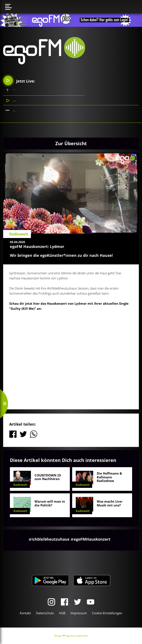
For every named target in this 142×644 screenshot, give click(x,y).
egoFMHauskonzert (92, 539)
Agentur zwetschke (77, 636)
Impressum (79, 613)
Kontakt (25, 613)
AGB (62, 613)
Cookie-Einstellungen (107, 613)
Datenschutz (45, 613)
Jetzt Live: (19, 80)
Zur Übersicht (71, 143)
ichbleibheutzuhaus (50, 539)
